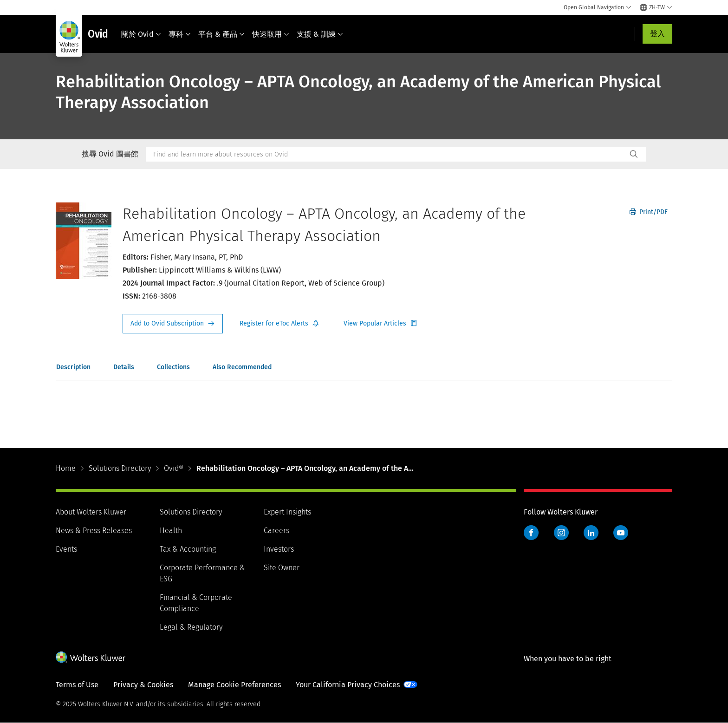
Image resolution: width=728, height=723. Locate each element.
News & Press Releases (94, 531)
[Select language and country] (656, 7)
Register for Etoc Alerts (279, 324)
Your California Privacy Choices (348, 685)
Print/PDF (649, 212)
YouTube (621, 533)
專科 (180, 34)
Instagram (561, 533)
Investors (279, 549)
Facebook (531, 533)
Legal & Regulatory (191, 627)
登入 (657, 34)
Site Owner (282, 568)
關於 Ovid (141, 34)
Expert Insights (287, 512)
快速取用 (271, 34)
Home (66, 468)
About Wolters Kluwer (91, 512)
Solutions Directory (120, 468)
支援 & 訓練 (320, 34)
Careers (276, 531)
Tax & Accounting (188, 549)
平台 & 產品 (221, 34)
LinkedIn (591, 533)
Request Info (173, 324)
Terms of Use (77, 685)
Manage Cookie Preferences (234, 685)
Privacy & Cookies (143, 685)
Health (171, 531)
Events (66, 549)
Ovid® (174, 468)
